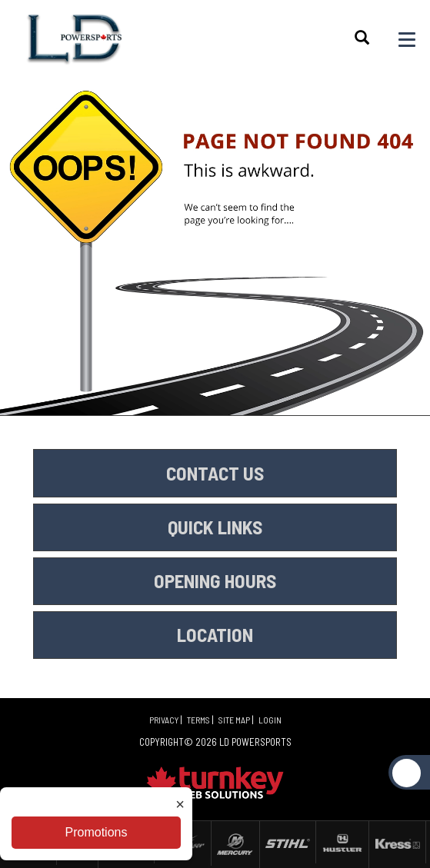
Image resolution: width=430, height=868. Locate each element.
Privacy (164, 720)
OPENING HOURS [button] (215, 580)
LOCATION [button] (215, 634)
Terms (198, 720)
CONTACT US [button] (215, 473)
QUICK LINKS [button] (215, 527)
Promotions (97, 832)
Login (270, 720)
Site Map (234, 720)
